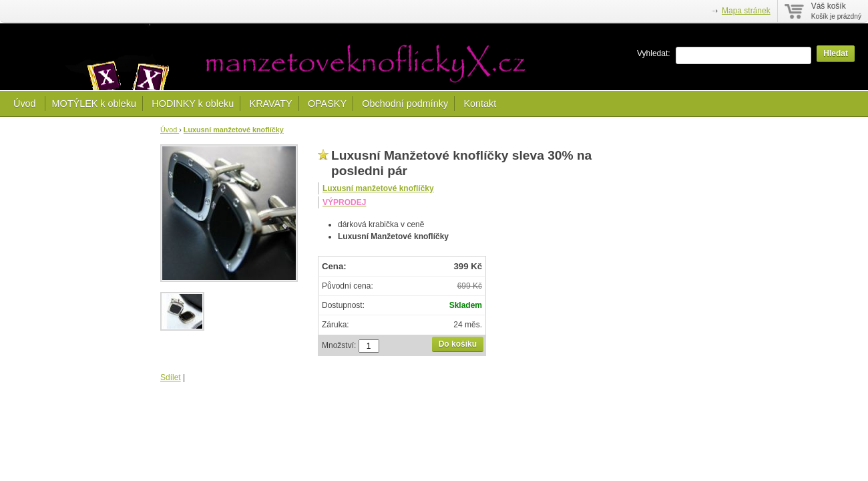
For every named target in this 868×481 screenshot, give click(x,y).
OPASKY (327, 104)
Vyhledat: (654, 53)
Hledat (836, 53)
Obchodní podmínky (405, 104)
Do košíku (458, 344)
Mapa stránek (746, 11)
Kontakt (480, 104)
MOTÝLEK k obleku (94, 104)
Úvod (26, 104)
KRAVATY (271, 104)
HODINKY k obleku (193, 104)
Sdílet (171, 377)
